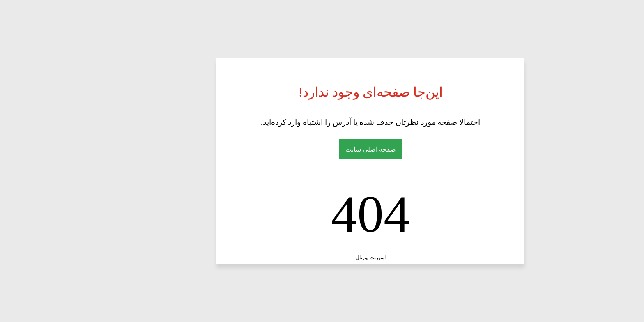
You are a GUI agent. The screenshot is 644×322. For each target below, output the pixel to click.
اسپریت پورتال (322, 258)
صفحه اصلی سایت (322, 149)
